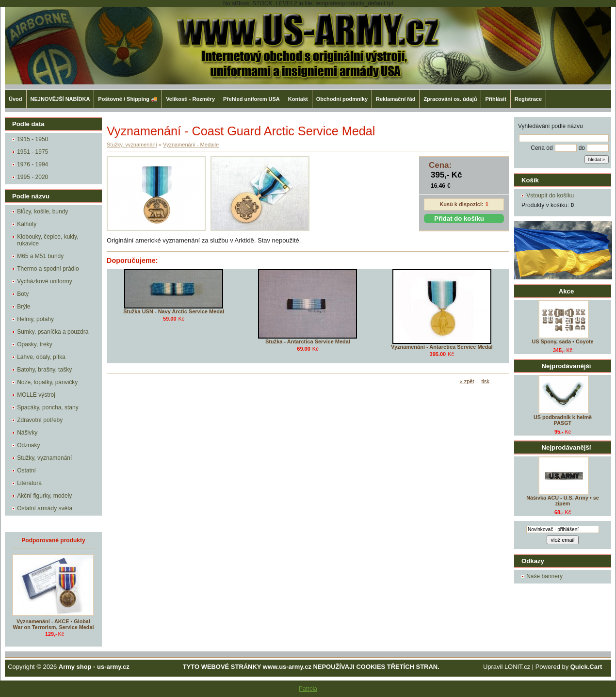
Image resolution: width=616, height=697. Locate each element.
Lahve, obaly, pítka (41, 357)
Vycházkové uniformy (45, 281)
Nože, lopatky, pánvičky (47, 382)
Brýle (24, 307)
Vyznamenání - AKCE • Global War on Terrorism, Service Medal (54, 624)
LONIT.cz (517, 667)
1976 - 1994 (32, 164)
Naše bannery (544, 576)
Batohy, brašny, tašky (44, 370)
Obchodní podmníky (342, 99)
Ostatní (26, 470)
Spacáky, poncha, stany (48, 407)
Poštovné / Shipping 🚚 (128, 99)
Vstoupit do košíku (550, 195)
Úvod (16, 99)
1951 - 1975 (32, 152)
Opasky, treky (34, 344)
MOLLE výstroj (36, 395)
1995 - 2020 (32, 177)
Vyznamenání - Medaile (191, 145)
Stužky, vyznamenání (44, 458)
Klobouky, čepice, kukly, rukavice (48, 240)
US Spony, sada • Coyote (562, 341)
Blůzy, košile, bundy (42, 211)
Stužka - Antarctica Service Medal (308, 341)
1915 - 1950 (32, 139)
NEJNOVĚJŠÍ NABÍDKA (60, 99)
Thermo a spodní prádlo (48, 269)
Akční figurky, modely (44, 496)
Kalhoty (27, 224)
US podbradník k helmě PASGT (563, 420)
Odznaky (28, 445)
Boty (23, 294)
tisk (486, 381)
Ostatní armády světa (45, 508)
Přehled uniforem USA (251, 99)
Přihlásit (495, 99)
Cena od (542, 148)
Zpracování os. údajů (450, 99)
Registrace (528, 99)
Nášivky (27, 433)
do (582, 148)
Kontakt (298, 99)
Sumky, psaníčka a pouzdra (53, 332)
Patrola (308, 689)
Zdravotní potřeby (40, 420)
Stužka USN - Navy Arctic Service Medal (174, 311)
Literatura (29, 483)
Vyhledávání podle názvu (551, 126)
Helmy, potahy (35, 319)
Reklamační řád (396, 99)
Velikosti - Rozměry (190, 99)
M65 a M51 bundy (40, 256)
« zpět (467, 381)
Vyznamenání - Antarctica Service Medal (442, 347)
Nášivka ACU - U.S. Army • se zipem (562, 501)
